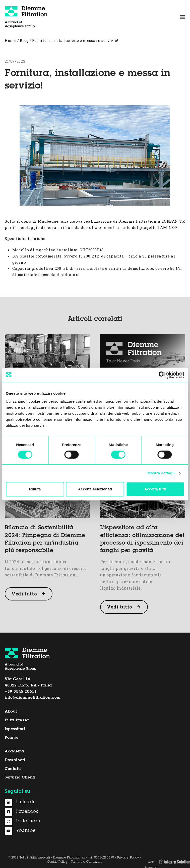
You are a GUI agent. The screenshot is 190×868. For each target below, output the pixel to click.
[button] (182, 17)
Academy (15, 752)
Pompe (12, 738)
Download (15, 760)
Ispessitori (15, 729)
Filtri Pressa (17, 720)
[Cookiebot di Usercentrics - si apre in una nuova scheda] (162, 375)
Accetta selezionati (95, 489)
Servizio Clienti (20, 778)
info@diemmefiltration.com (33, 698)
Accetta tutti (155, 489)
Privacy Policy (128, 858)
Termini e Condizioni (87, 862)
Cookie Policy (57, 862)
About (11, 712)
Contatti (13, 769)
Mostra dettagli (161, 473)
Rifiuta (35, 489)
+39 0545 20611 (21, 692)
